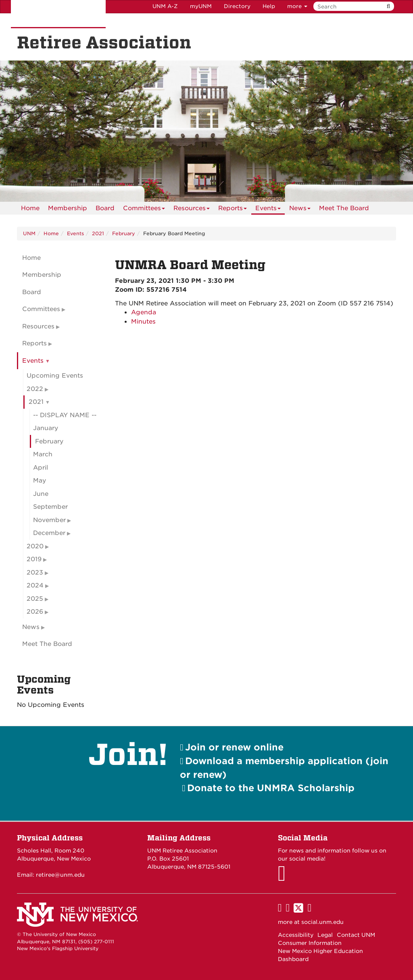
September (50, 507)
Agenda (144, 312)
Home (30, 208)
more (297, 6)
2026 (35, 612)
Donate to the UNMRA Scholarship (271, 788)
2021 (98, 233)
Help (269, 6)
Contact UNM (356, 935)
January (46, 428)
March (43, 454)
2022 (35, 389)
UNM (29, 233)
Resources (192, 210)
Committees (144, 210)
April (41, 468)
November (49, 520)
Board (105, 208)
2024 (35, 585)
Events (268, 210)
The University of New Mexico (58, 14)
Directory (237, 6)
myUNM (201, 6)
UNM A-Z (165, 6)
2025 (35, 599)
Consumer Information (310, 943)
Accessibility (296, 935)
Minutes (143, 322)
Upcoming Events (55, 376)
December (49, 533)
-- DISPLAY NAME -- (65, 415)
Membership (68, 208)
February (124, 233)
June (41, 494)
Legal (325, 935)
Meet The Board (344, 208)
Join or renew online (234, 747)
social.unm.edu (322, 922)
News (300, 210)
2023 (35, 573)
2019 (34, 559)
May (40, 481)
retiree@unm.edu (60, 875)
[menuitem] (30, 208)
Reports (233, 210)
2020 (35, 546)
